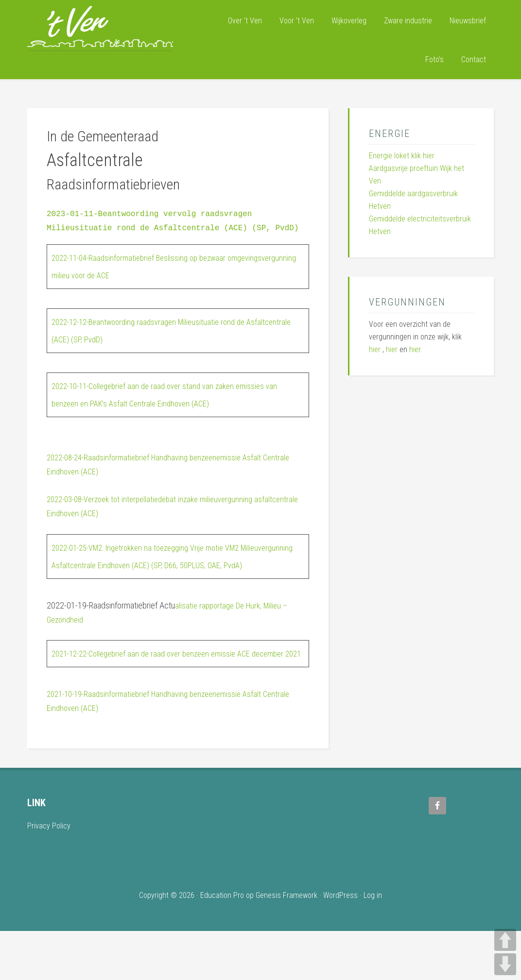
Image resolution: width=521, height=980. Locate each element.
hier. (416, 349)
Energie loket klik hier (402, 156)
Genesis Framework (287, 944)
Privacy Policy (50, 874)
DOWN (505, 964)
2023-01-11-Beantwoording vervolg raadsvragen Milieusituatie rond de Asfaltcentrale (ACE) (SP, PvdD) (175, 228)
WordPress (340, 944)
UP (505, 940)
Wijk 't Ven (100, 26)
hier (375, 349)
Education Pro (222, 944)
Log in (373, 944)
